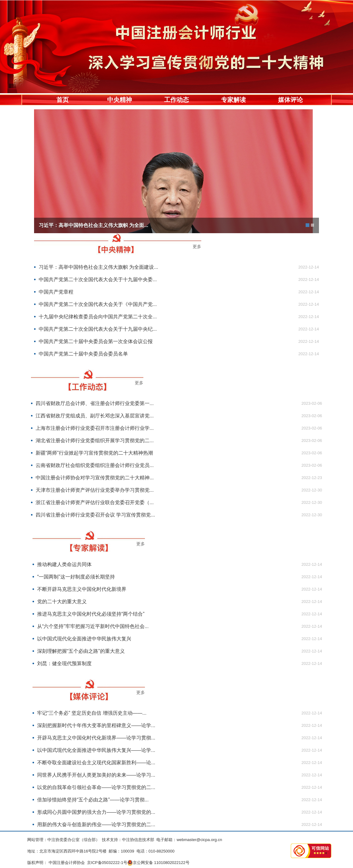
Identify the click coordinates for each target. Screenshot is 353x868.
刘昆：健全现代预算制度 (64, 663)
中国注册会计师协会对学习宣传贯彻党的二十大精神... (95, 478)
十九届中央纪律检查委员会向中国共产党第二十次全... (98, 317)
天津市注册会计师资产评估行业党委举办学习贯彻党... (95, 490)
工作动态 (176, 100)
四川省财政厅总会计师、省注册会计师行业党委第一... (95, 403)
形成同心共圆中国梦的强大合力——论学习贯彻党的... (96, 812)
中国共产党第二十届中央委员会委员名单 (83, 354)
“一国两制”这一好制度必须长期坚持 (76, 577)
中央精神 (120, 100)
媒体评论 (290, 100)
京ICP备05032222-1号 (107, 863)
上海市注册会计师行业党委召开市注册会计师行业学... (95, 428)
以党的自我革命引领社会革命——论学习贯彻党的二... (96, 787)
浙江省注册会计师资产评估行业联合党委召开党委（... (95, 502)
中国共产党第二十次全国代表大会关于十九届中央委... (98, 279)
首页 (63, 100)
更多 (197, 246)
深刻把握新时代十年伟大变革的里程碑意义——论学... (96, 725)
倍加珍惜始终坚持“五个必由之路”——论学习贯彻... (93, 800)
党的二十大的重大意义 (62, 602)
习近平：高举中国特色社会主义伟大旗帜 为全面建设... (98, 267)
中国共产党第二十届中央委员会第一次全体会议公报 (96, 341)
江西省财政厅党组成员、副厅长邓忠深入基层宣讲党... (95, 416)
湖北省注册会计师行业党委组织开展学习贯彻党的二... (95, 441)
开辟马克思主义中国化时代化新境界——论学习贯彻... (96, 738)
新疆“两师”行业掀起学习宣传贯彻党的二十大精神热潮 (94, 453)
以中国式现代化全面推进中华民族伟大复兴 (84, 639)
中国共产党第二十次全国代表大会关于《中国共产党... (98, 304)
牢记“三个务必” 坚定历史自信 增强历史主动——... (92, 713)
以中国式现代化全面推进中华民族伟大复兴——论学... (96, 750)
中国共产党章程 (56, 292)
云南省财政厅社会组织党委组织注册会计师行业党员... (95, 465)
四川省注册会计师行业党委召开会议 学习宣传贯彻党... (95, 515)
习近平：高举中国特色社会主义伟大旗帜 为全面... (94, 225)
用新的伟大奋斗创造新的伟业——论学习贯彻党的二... (96, 824)
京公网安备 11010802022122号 (158, 863)
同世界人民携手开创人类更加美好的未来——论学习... (96, 775)
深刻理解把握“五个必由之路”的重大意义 (81, 651)
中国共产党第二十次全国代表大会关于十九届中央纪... (98, 329)
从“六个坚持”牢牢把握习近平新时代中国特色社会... (93, 626)
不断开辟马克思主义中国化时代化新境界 (82, 589)
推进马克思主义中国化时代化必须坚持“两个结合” (91, 614)
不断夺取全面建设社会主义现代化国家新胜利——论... (96, 763)
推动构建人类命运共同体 (64, 564)
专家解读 (233, 100)
